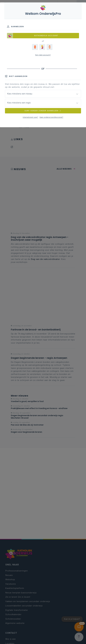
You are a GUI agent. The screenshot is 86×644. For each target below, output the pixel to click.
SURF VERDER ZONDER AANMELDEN (43, 111)
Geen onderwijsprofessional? (51, 117)
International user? (30, 117)
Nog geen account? (43, 55)
